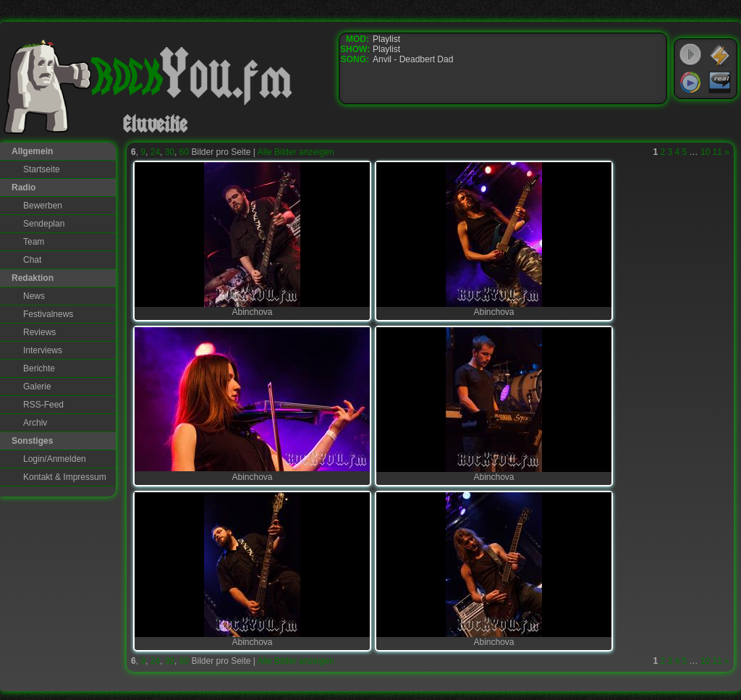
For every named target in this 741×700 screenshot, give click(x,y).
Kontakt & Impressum (65, 477)
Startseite (42, 169)
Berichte (39, 368)
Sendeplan (44, 224)
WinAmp (720, 55)
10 (705, 152)
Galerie (37, 387)
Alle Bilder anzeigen (296, 152)
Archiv (35, 423)
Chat (32, 260)
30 (170, 152)
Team (34, 242)
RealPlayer (720, 83)
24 (155, 152)
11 (717, 152)
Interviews (43, 350)
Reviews (39, 332)
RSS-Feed (43, 405)
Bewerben (43, 206)
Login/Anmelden (55, 459)
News (34, 296)
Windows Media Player (690, 83)
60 (184, 152)
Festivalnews (48, 314)
